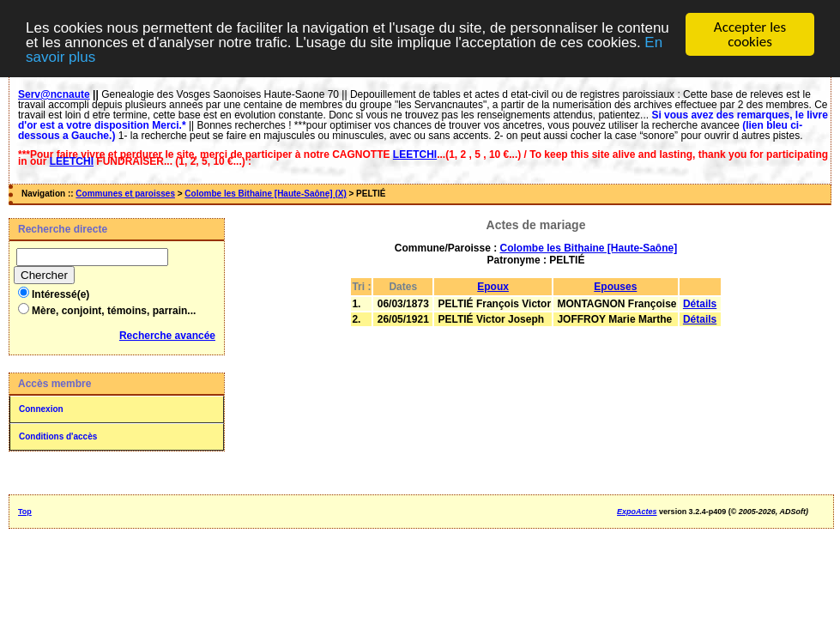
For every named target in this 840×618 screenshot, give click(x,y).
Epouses (615, 287)
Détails (700, 304)
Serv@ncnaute (54, 94)
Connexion (41, 409)
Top (25, 512)
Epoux (493, 287)
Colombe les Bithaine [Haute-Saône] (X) (265, 194)
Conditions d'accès (58, 436)
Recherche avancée (167, 336)
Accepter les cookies (750, 34)
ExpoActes (637, 512)
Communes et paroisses (125, 194)
